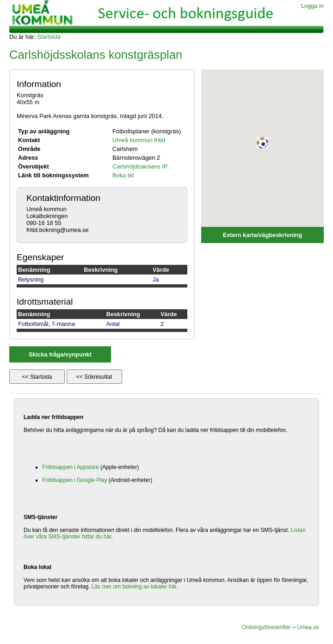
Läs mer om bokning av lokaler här (134, 587)
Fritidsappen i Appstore (71, 467)
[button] (262, 143)
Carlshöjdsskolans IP (140, 166)
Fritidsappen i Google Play (75, 480)
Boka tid (123, 175)
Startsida (49, 37)
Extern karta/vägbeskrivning (262, 235)
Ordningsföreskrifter (266, 627)
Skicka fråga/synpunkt (60, 354)
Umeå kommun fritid (139, 140)
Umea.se (308, 627)
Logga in (312, 6)
